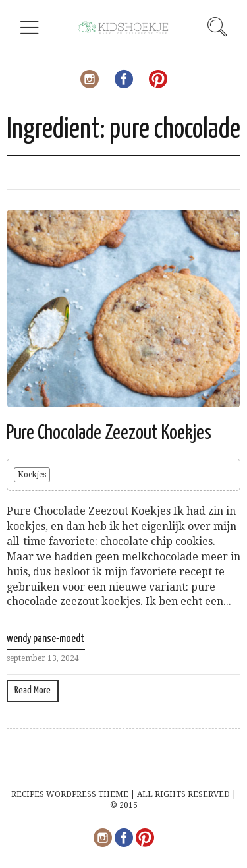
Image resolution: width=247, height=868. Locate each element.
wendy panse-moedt (46, 639)
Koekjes (32, 475)
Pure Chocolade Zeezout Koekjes (109, 433)
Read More (33, 690)
